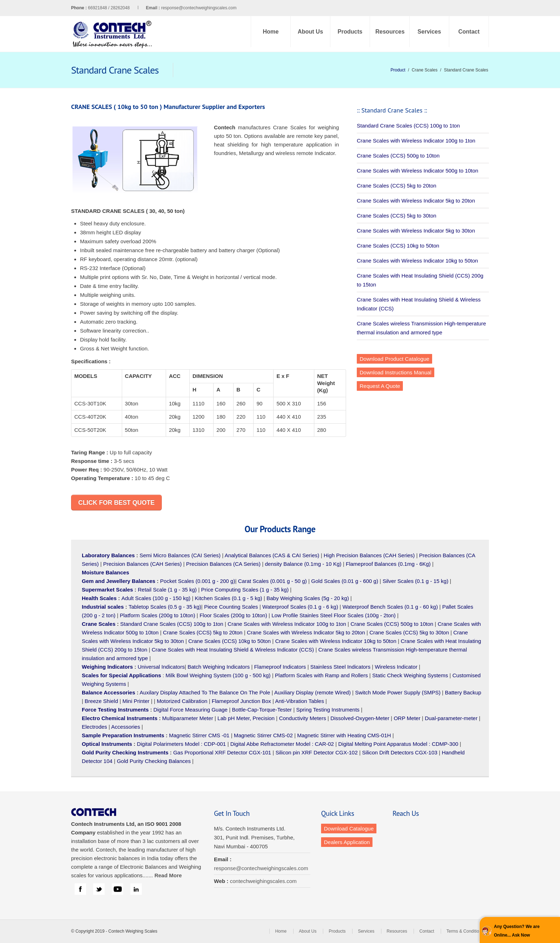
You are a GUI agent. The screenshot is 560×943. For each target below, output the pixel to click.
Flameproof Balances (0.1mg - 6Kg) (388, 564)
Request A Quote (380, 386)
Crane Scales (99, 624)
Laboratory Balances (108, 555)
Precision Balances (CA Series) (223, 564)
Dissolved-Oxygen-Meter (360, 718)
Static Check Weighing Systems (410, 675)
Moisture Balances (106, 572)
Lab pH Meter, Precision (246, 718)
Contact (469, 32)
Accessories (126, 727)
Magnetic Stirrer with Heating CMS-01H (344, 735)
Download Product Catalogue (394, 359)
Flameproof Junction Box (241, 701)
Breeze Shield (101, 701)
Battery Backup (463, 692)
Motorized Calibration (182, 701)
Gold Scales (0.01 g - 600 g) (345, 581)
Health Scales (99, 598)
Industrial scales (103, 607)
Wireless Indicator (396, 667)
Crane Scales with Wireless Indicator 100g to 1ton (416, 141)
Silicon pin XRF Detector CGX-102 (316, 752)
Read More (168, 875)
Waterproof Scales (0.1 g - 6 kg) (300, 607)
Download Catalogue (349, 829)
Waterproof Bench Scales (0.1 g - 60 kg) (390, 607)
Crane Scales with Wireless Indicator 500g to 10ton (417, 171)
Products (350, 32)
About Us (310, 32)
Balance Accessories (109, 692)
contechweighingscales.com (263, 881)
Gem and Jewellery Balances (119, 581)
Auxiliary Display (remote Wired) (312, 692)
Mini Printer (136, 701)
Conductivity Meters (302, 718)
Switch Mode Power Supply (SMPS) (398, 692)
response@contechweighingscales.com (199, 8)
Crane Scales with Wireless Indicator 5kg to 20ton (416, 201)
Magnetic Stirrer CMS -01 (199, 735)
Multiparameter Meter (188, 718)
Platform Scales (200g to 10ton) (157, 615)
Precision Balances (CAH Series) (142, 564)
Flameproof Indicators (280, 667)
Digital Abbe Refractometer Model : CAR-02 (282, 744)
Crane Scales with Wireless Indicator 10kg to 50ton (417, 261)
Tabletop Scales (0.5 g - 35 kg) (165, 607)
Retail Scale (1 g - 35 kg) (167, 590)
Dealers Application (347, 842)
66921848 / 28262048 (124, 8)
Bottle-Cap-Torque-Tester (262, 710)
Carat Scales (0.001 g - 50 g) (273, 581)
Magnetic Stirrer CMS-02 (263, 735)
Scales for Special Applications (121, 675)
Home (271, 32)
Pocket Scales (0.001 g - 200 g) (197, 581)
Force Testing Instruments (115, 710)
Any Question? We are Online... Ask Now (517, 931)
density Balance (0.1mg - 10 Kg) (303, 564)
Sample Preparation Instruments (123, 735)
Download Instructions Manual (396, 372)
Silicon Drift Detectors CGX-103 (400, 752)
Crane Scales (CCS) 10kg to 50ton (398, 246)
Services (429, 32)
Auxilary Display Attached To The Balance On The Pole (205, 692)
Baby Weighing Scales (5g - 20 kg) (308, 598)
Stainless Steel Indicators (340, 667)
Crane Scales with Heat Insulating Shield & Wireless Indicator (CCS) (233, 650)
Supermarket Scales (107, 590)
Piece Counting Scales (231, 607)
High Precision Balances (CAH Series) (369, 555)
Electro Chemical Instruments (120, 718)
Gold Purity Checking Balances (154, 761)
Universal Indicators (161, 667)
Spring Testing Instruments (328, 710)
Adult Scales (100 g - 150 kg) (156, 598)
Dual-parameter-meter (451, 718)
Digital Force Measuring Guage (191, 710)
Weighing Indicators (107, 667)
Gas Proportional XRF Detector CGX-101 (222, 752)
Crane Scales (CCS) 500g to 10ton (398, 156)
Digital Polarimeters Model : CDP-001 (181, 744)
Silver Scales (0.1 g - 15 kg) (415, 581)
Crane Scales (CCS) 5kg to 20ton (397, 186)
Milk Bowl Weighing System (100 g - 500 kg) (218, 675)
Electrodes (94, 727)
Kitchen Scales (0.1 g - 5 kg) (229, 598)
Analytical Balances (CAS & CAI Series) (272, 555)
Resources (390, 32)
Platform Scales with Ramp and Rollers (321, 675)
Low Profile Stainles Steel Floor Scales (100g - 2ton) (334, 615)
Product (398, 70)
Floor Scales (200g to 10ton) (233, 615)
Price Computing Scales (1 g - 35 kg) (245, 590)
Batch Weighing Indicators (219, 667)
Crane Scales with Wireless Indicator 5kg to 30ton (416, 231)
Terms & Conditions (465, 931)
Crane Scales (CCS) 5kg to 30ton (397, 216)
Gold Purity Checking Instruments (125, 752)
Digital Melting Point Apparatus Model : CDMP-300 (398, 744)
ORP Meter (407, 718)
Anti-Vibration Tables (299, 701)
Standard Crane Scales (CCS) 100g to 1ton (408, 126)
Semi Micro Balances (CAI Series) (180, 555)
